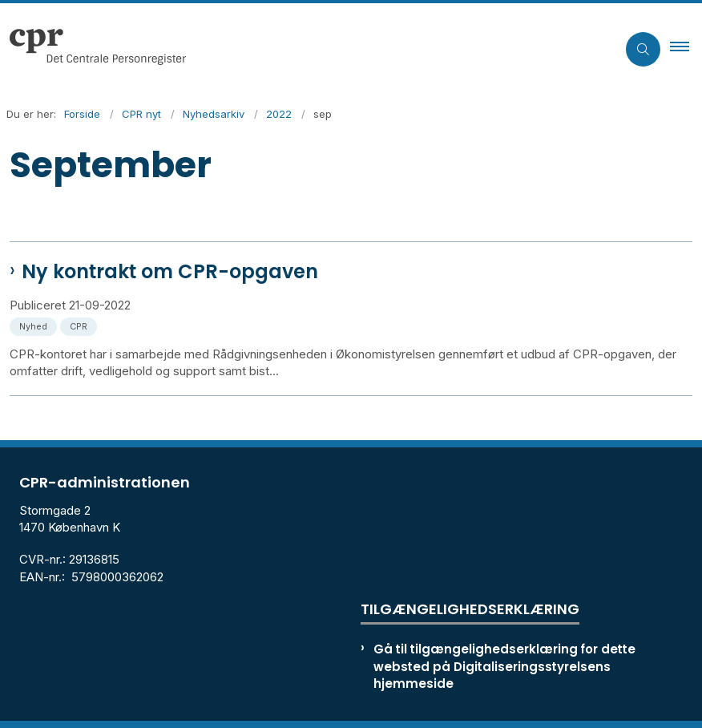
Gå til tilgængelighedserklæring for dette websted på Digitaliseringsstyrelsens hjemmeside (504, 666)
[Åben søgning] (643, 49)
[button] (686, 49)
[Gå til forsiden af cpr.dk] (302, 49)
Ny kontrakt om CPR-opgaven (170, 272)
